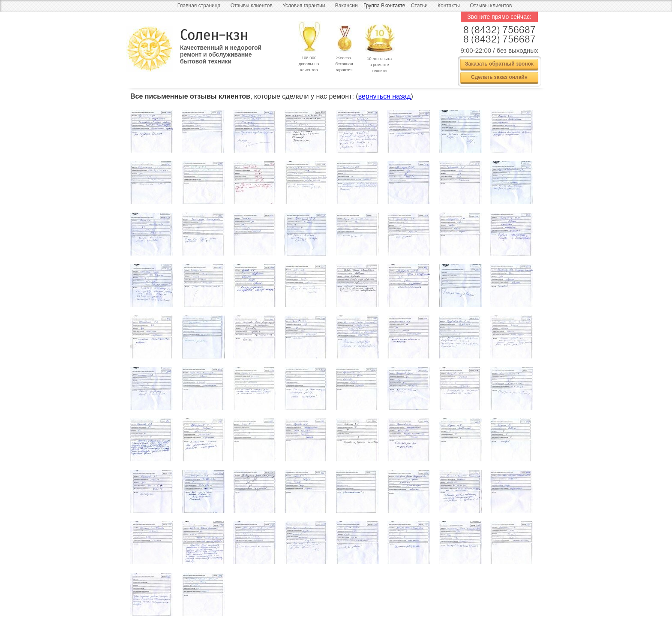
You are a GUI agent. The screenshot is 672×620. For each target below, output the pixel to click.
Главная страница (199, 6)
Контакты (449, 6)
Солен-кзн (214, 35)
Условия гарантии (304, 6)
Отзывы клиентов (252, 6)
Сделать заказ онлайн (499, 77)
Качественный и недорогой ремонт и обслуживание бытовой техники (221, 51)
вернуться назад (385, 96)
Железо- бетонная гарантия (344, 64)
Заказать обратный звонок (499, 64)
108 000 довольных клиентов (309, 64)
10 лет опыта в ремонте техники (379, 65)
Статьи (419, 6)
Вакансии (346, 6)
